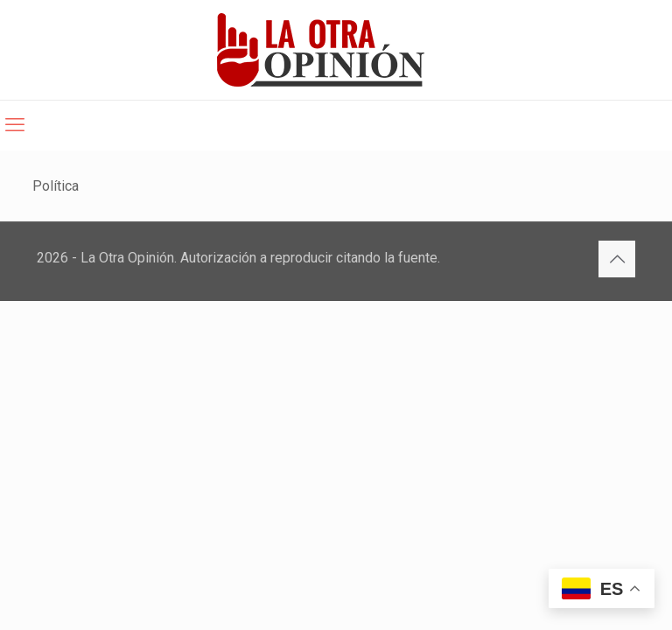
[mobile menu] (15, 125)
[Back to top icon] (617, 259)
